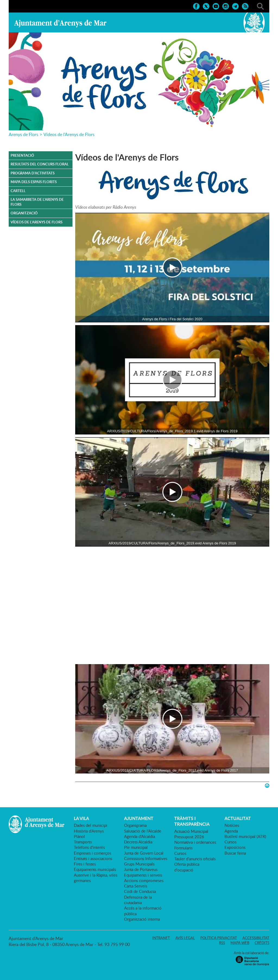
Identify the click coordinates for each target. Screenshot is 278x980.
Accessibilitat (256, 938)
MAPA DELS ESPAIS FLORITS (34, 182)
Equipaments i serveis (143, 875)
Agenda (231, 831)
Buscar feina (235, 853)
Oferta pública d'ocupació (187, 867)
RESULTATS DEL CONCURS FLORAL (40, 164)
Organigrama (135, 825)
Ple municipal (136, 847)
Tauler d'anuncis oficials (195, 859)
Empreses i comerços (92, 853)
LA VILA (81, 818)
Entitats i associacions (93, 858)
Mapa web (240, 943)
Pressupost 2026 (189, 837)
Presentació (22, 155)
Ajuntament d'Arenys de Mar (60, 23)
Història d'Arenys (89, 831)
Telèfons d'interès (89, 847)
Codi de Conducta (140, 891)
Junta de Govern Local (144, 853)
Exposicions (235, 847)
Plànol (79, 836)
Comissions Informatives (146, 858)
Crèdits (262, 943)
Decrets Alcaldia (138, 842)
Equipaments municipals (95, 869)
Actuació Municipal (191, 831)
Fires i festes (85, 864)
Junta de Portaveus (141, 869)
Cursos (180, 853)
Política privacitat (219, 938)
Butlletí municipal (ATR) (245, 836)
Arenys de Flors (23, 134)
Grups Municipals (139, 864)
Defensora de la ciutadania (138, 900)
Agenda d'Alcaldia (140, 836)
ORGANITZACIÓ (24, 213)
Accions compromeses (144, 880)
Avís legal (185, 938)
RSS (222, 943)
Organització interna (142, 919)
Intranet (161, 938)
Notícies (232, 825)
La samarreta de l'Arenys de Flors (37, 202)
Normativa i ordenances (195, 842)
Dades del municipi (91, 825)
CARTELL (18, 191)
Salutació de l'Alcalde (143, 831)
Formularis (183, 848)
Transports (83, 842)
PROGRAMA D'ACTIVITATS (33, 173)
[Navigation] (172, 267)
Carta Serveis (136, 886)
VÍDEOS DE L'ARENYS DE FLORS (37, 222)
